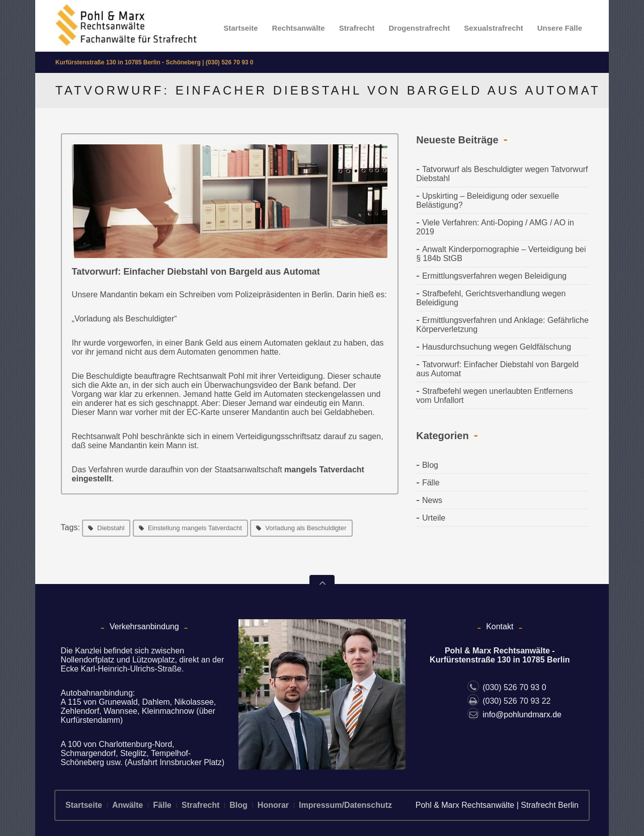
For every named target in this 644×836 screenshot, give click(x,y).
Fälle (431, 483)
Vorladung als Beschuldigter (306, 528)
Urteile (434, 518)
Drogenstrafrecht (420, 28)
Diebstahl (111, 528)
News (432, 500)
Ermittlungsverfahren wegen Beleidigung (494, 276)
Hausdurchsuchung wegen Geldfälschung (497, 347)
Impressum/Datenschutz (345, 805)
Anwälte (128, 805)
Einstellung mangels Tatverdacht (195, 528)
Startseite (240, 28)
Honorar (273, 805)
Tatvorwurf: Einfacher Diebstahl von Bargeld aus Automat (196, 272)
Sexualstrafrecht (494, 28)
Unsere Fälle (560, 28)
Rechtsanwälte (299, 28)
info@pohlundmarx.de (514, 715)
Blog (430, 465)
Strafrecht (357, 28)
